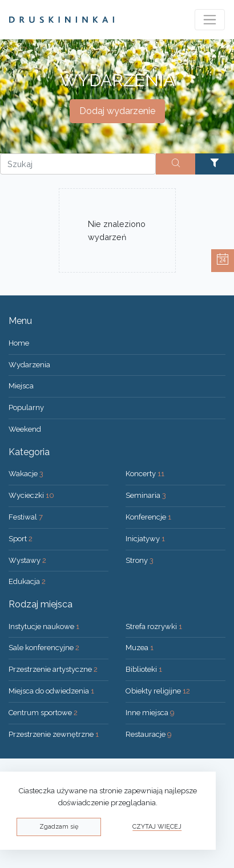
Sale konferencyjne (44, 648)
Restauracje (149, 734)
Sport (21, 539)
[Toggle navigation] (210, 20)
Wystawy (27, 560)
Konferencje (148, 517)
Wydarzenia (29, 365)
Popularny (26, 407)
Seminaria (146, 495)
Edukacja (27, 581)
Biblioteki (144, 669)
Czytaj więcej (157, 827)
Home (19, 343)
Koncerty (145, 474)
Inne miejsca (150, 713)
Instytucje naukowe (44, 626)
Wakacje (26, 474)
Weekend (25, 429)
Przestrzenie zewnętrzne (54, 734)
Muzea (140, 648)
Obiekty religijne (158, 691)
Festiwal (26, 517)
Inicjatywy (145, 539)
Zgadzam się (59, 827)
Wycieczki (31, 495)
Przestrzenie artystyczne (53, 669)
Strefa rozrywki (154, 626)
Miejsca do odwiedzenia (51, 691)
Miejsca (21, 386)
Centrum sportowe (43, 713)
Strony (140, 560)
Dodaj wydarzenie (117, 111)
